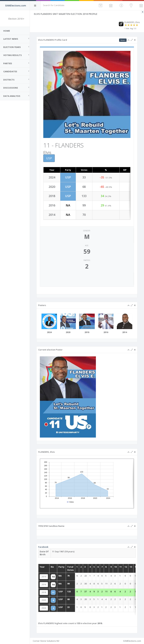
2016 (58, 586)
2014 (58, 581)
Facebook (58, 561)
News (123, 40)
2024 (58, 601)
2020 (58, 596)
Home (7, 31)
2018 (58, 591)
